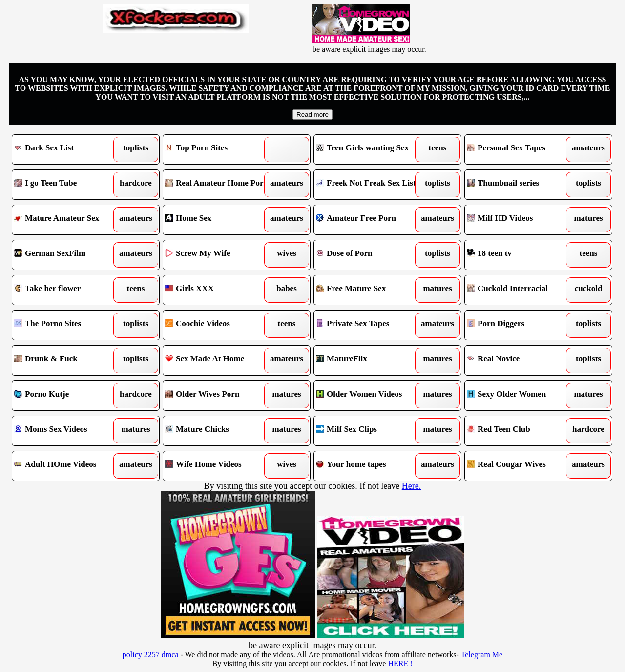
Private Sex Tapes (369, 325)
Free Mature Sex (369, 290)
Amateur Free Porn (369, 220)
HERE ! (400, 663)
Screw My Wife (218, 255)
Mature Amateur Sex (67, 220)
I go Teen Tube (67, 185)
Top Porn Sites (218, 149)
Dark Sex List (67, 149)
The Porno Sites (67, 325)
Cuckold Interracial (520, 290)
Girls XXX (218, 290)
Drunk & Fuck (67, 360)
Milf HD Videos (520, 220)
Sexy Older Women (520, 396)
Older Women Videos (369, 396)
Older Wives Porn (218, 396)
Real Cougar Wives (520, 466)
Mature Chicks (218, 431)
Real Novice (520, 360)
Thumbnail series (520, 185)
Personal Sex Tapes (520, 149)
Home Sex (218, 220)
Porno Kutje (67, 396)
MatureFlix (369, 360)
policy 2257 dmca (151, 655)
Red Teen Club (520, 431)
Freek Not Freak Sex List (369, 185)
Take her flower (67, 290)
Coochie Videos (218, 325)
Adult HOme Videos (67, 466)
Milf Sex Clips (369, 431)
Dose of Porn (369, 255)
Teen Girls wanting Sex (369, 149)
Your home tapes (369, 466)
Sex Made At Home (218, 360)
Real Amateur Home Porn (218, 185)
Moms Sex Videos (67, 431)
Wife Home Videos (218, 466)
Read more (312, 115)
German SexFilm (67, 255)
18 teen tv (520, 255)
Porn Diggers (520, 325)
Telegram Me (482, 655)
